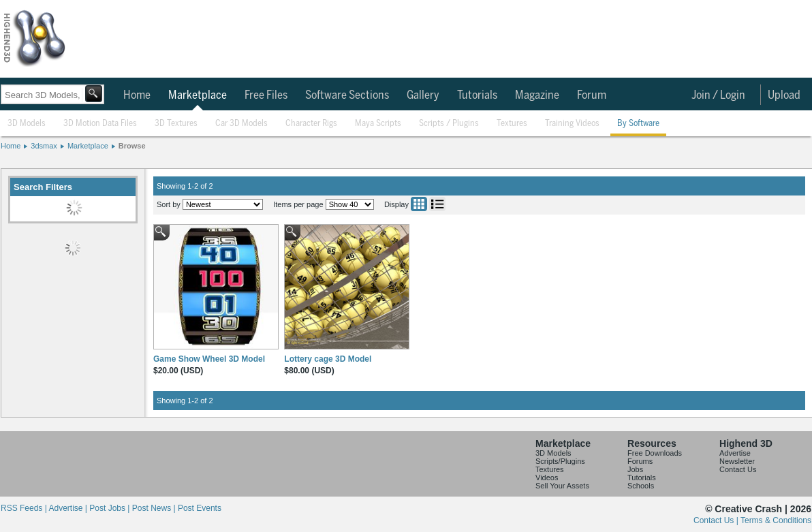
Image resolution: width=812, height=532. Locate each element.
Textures (512, 124)
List (437, 204)
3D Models (27, 124)
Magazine (537, 95)
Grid (419, 204)
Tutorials (477, 95)
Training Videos (572, 124)
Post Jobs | (110, 508)
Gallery (423, 95)
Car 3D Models (241, 124)
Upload (784, 95)
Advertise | (69, 508)
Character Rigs (311, 124)
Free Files (266, 95)
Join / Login (718, 95)
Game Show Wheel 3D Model (209, 359)
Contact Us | (717, 520)
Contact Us (738, 469)
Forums (640, 461)
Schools (641, 486)
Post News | (155, 508)
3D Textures (176, 124)
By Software (638, 124)
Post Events (200, 508)
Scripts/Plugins (560, 461)
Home (137, 95)
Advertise (735, 453)
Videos (547, 478)
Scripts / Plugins (449, 124)
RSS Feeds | (25, 508)
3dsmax (44, 146)
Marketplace (198, 95)
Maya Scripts (378, 124)
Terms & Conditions (776, 520)
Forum (592, 95)
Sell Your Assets (562, 486)
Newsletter (737, 461)
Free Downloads (655, 453)
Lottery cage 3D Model (328, 359)
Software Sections (347, 95)
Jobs (635, 469)
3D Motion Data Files (100, 124)
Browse (132, 146)
